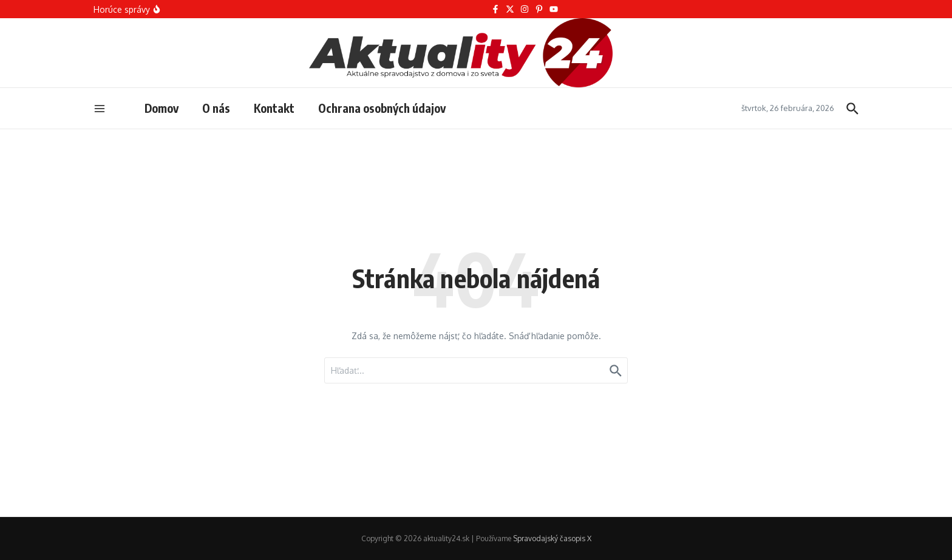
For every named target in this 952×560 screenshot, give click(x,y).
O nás (216, 108)
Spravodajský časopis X (552, 538)
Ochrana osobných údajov (382, 108)
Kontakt (274, 108)
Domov (161, 108)
